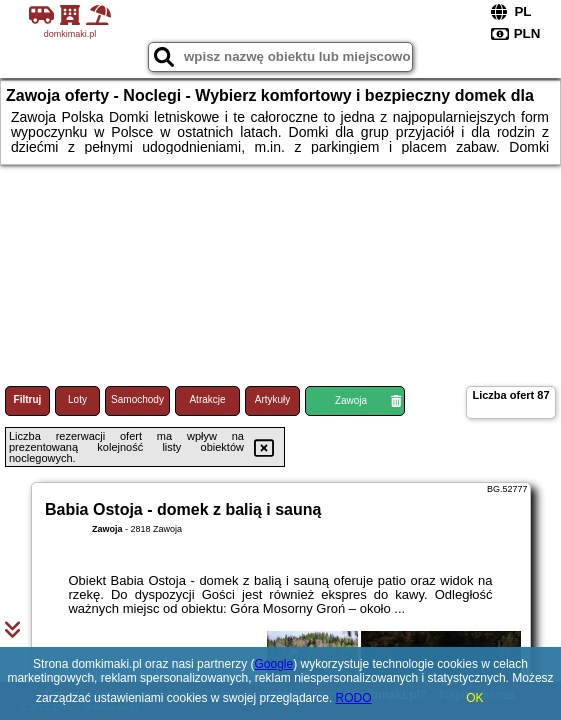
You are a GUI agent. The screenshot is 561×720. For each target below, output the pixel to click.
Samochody (137, 399)
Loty (77, 399)
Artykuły (273, 399)
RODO (354, 698)
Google (273, 664)
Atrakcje (207, 399)
